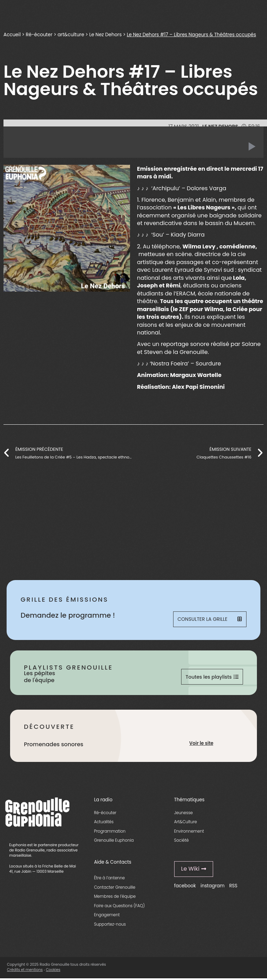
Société (181, 842)
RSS (233, 888)
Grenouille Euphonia (114, 842)
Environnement (189, 833)
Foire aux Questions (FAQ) (119, 908)
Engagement (107, 917)
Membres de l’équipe (115, 898)
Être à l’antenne (109, 880)
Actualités (104, 824)
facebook (185, 888)
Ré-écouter (39, 35)
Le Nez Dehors (106, 35)
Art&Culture (186, 824)
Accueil (12, 35)
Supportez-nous (110, 926)
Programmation (110, 833)
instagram (213, 888)
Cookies (53, 972)
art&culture (71, 35)
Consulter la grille (210, 620)
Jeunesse (184, 815)
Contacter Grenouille (115, 889)
